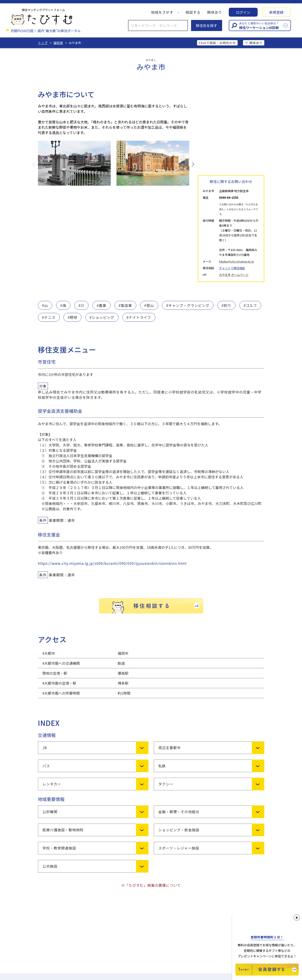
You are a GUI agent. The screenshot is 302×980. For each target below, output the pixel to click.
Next (193, 164)
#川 (81, 305)
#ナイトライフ (139, 317)
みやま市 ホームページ (234, 275)
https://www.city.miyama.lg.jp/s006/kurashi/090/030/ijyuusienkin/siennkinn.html (112, 563)
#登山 (149, 305)
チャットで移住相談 (232, 268)
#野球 (72, 317)
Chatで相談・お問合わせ (217, 43)
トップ (43, 43)
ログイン (243, 12)
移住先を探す (206, 25)
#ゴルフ (250, 305)
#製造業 (125, 305)
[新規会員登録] (267, 974)
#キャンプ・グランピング (188, 305)
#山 (45, 305)
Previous (34, 164)
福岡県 (58, 43)
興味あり (214, 12)
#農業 (102, 305)
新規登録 (276, 12)
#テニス (49, 317)
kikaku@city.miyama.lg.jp (236, 261)
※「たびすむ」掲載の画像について (151, 885)
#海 (63, 305)
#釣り (226, 305)
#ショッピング (102, 317)
